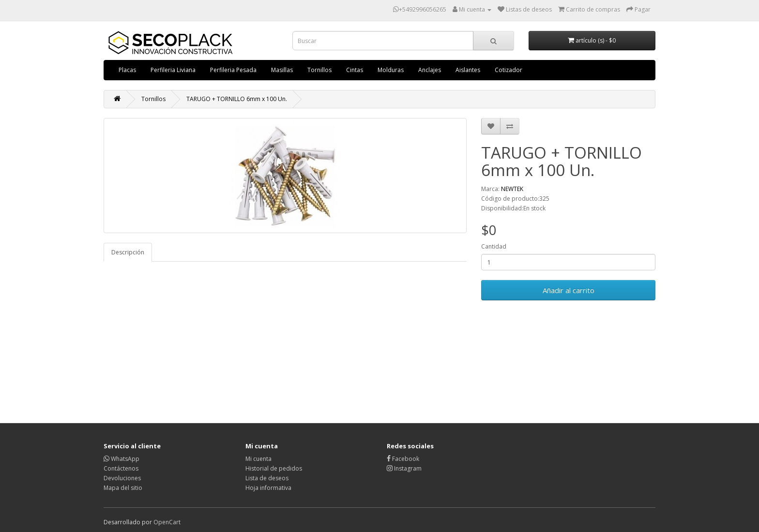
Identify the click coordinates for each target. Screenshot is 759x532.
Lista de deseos (267, 478)
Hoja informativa (268, 488)
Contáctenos (121, 468)
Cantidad (494, 246)
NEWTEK (512, 189)
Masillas (282, 70)
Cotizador (509, 70)
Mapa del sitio (123, 488)
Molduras (391, 70)
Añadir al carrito (569, 290)
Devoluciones (122, 478)
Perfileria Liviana (173, 70)
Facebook (403, 459)
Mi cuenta (258, 459)
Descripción (128, 252)
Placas (127, 70)
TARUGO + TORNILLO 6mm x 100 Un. (237, 99)
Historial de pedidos (274, 468)
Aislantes (468, 70)
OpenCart (167, 522)
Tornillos (319, 70)
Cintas (355, 70)
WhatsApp (121, 459)
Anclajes (430, 70)
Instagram (404, 468)
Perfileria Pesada (233, 70)
